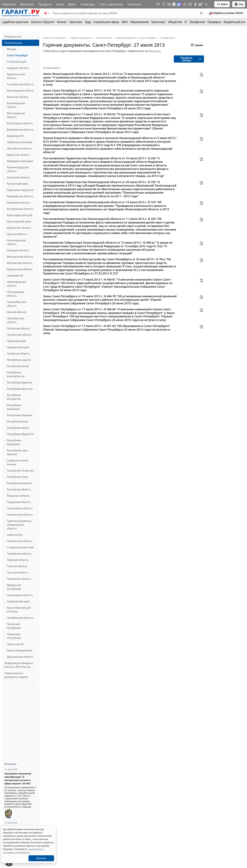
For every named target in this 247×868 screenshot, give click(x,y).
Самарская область (19, 502)
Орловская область (19, 328)
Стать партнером (111, 4)
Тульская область (17, 572)
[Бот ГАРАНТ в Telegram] (190, 4)
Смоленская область (20, 541)
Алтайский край (17, 62)
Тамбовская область (19, 554)
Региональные (13, 43)
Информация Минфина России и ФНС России (19, 665)
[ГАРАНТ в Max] (179, 4)
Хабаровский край (18, 601)
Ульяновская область (20, 595)
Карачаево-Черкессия (20, 190)
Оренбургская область (16, 320)
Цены (60, 4)
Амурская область (18, 68)
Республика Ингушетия (14, 397)
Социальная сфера (106, 22)
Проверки (214, 22)
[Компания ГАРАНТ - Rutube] (201, 4)
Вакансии (27, 4)
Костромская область (20, 209)
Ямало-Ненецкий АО (19, 650)
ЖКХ (125, 22)
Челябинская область (20, 618)
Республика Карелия (20, 415)
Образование (139, 22)
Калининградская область (18, 169)
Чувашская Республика (14, 636)
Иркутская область (18, 155)
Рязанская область (18, 496)
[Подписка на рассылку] (158, 4)
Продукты (45, 4)
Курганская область (19, 228)
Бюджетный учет (235, 22)
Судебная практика (15, 22)
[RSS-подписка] (206, 4)
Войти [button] (222, 4)
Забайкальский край (19, 142)
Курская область (17, 234)
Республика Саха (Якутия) (17, 452)
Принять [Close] (41, 858)
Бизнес (62, 22)
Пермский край (16, 341)
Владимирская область (16, 105)
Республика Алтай (18, 366)
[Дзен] (174, 4)
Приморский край (18, 347)
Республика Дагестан (20, 389)
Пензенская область (19, 335)
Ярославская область (20, 657)
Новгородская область (16, 294)
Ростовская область (19, 489)
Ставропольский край (20, 547)
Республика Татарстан (20, 471)
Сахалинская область (20, 515)
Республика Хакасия (19, 483)
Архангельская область (16, 76)
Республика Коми (18, 421)
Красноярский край (19, 221)
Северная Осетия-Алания (18, 462)
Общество (175, 22)
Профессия (197, 22)
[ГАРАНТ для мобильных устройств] (164, 4)
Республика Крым (18, 428)
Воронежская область (20, 130)
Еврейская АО (15, 136)
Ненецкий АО (15, 276)
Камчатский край (17, 184)
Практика (76, 22)
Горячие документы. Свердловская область (19, 525)
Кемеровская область (20, 196)
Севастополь (15, 535)
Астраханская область (20, 84)
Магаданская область (20, 257)
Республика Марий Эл (20, 434)
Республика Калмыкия (14, 407)
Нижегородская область (17, 284)
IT (186, 22)
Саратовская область (20, 508)
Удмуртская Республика (14, 587)
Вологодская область (20, 123)
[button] (226, 13)
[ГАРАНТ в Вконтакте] (169, 4)
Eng (239, 4)
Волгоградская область (16, 115)
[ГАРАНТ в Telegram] (185, 4)
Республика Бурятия (19, 382)
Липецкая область (18, 250)
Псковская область (18, 354)
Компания (9, 4)
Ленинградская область (16, 242)
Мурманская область (20, 269)
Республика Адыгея (19, 360)
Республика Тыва (17, 477)
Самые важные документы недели (16, 675)
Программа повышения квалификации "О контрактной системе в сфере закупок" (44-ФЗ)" (18, 779)
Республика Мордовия (14, 442)
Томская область (17, 566)
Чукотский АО (15, 644)
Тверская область (18, 560)
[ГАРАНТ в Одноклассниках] (195, 4)
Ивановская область (19, 148)
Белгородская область (21, 91)
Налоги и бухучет (43, 22)
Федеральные (13, 36)
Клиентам (134, 4)
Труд (88, 22)
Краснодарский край (20, 215)
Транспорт (158, 22)
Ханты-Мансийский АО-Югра (19, 610)
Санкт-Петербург (17, 55)
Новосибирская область (16, 304)
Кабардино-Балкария (20, 161)
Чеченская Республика (14, 626)
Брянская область (18, 97)
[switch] (47, 13)
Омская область (17, 312)
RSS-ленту (155, 51)
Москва (11, 49)
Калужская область (19, 177)
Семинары (88, 4)
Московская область (19, 263)
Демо (72, 4)
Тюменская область (19, 579)
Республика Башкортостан (16, 374)
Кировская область (19, 203)
